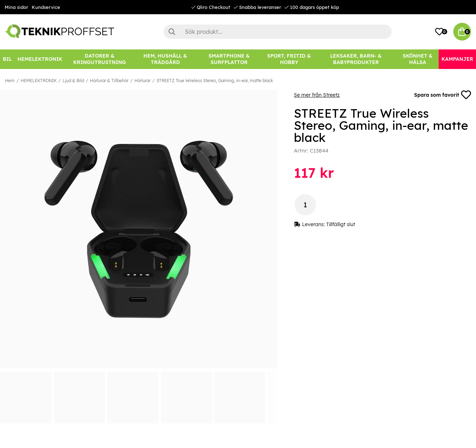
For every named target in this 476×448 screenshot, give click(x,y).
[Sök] (278, 32)
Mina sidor (16, 7)
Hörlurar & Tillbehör (109, 81)
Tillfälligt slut (341, 224)
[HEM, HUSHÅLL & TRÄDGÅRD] (165, 59)
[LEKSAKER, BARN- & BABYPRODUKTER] (356, 59)
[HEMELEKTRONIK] (40, 59)
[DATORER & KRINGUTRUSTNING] (100, 59)
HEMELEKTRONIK (39, 81)
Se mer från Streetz (317, 95)
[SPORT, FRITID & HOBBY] (289, 59)
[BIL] (7, 59)
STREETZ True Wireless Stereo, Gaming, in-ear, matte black (215, 81)
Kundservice (46, 7)
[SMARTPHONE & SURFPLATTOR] (229, 59)
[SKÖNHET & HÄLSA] (417, 59)
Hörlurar (142, 81)
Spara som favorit (443, 95)
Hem (10, 81)
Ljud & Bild (73, 81)
